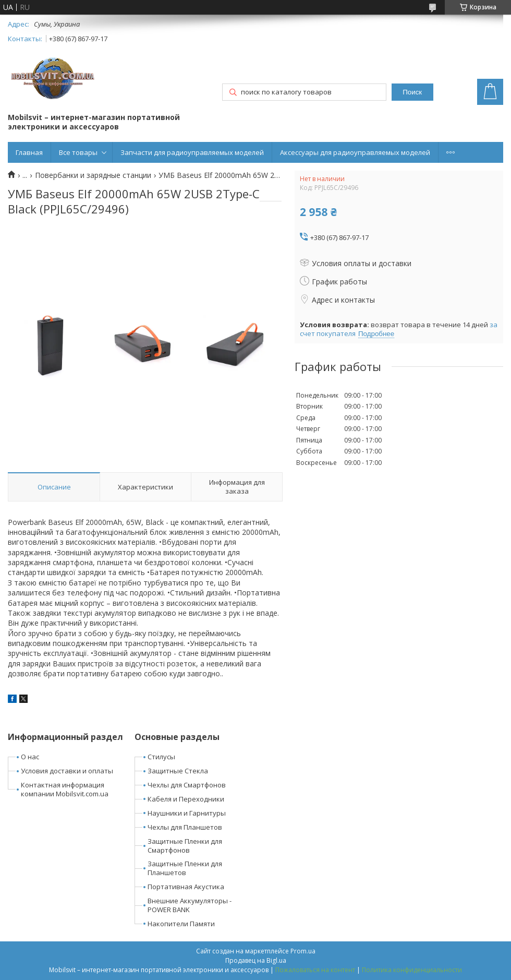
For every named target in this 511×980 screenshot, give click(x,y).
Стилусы (161, 757)
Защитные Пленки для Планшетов (185, 868)
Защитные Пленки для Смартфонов (185, 846)
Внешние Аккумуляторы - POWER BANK (190, 905)
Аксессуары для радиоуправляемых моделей (355, 152)
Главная (29, 152)
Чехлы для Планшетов (185, 827)
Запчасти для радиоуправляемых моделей (192, 152)
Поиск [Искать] (412, 92)
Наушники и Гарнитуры (187, 813)
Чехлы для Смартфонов (187, 785)
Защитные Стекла (178, 771)
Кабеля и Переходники (186, 799)
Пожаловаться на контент (315, 970)
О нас (30, 757)
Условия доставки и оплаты (67, 771)
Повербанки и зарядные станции (93, 175)
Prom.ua (303, 951)
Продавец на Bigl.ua (256, 960)
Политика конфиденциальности (412, 970)
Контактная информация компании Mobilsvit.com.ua (65, 789)
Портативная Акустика (186, 887)
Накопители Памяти (181, 924)
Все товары (78, 152)
